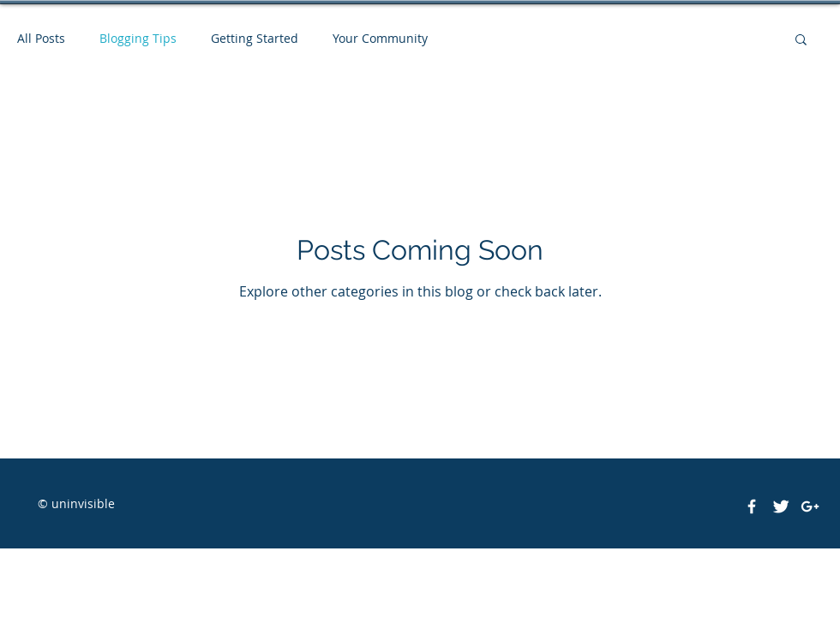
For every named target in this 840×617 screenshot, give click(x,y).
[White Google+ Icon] (810, 506)
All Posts (41, 38)
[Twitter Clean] (781, 506)
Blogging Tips (138, 38)
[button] (801, 41)
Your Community (380, 38)
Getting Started (255, 38)
